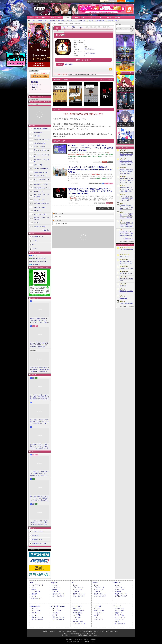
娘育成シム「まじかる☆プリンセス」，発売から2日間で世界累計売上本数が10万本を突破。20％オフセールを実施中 (126, 172)
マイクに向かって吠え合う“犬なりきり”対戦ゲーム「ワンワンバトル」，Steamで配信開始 (126, 181)
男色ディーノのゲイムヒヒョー (42, 151)
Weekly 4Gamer (38, 132)
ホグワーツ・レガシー (126, 274)
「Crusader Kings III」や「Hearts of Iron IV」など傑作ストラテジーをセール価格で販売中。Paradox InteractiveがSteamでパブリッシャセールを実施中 (126, 207)
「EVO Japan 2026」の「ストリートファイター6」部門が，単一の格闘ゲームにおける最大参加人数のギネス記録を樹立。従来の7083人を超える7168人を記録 (126, 163)
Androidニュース (43, 20)
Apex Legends (123, 298)
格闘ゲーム (119, 613)
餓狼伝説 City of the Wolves (126, 292)
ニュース (35, 85)
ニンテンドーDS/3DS (58, 606)
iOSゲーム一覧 (100, 20)
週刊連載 (34, 594)
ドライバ (35, 249)
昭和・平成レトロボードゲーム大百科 (42, 196)
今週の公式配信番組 (40, 143)
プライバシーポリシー (38, 531)
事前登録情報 (78, 613)
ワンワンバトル (124, 256)
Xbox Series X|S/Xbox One (39, 258)
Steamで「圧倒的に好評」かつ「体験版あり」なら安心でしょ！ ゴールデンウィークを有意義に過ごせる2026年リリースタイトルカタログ (40, 320)
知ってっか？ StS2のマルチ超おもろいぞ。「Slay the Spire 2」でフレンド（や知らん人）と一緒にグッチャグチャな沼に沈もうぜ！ (40, 422)
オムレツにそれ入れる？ (126, 303)
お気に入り (113, 1)
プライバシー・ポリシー (82, 639)
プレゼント (35, 241)
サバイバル (88, 53)
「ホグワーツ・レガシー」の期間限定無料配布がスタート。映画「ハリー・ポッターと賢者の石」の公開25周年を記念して (126, 198)
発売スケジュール (58, 594)
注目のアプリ (71, 20)
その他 (117, 622)
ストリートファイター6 (126, 269)
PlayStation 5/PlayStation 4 (39, 261)
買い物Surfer (38, 211)
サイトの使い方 (50, 1)
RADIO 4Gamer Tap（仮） (41, 172)
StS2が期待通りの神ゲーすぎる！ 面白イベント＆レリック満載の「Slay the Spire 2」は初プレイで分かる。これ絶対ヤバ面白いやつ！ (40, 446)
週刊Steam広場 (38, 165)
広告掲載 (93, 639)
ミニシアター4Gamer (40, 207)
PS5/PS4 (51, 17)
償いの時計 (69, 64)
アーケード (117, 606)
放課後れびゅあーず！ (40, 226)
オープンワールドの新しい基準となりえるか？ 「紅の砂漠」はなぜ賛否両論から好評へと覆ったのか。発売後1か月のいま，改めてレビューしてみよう (39, 397)
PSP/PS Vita (117, 583)
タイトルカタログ (58, 596)
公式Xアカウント (38, 1)
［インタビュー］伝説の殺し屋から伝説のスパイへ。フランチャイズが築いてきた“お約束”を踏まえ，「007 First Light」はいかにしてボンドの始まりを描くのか (39, 523)
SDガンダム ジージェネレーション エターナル (126, 262)
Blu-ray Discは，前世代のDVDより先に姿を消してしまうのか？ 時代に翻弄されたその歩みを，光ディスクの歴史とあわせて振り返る (39, 370)
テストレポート (99, 611)
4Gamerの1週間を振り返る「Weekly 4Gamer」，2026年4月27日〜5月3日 (126, 225)
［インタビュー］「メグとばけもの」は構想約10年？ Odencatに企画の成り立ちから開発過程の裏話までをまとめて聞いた (91, 170)
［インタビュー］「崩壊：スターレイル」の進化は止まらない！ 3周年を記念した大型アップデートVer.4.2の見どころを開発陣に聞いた (39, 474)
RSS (29, 1)
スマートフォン (77, 606)
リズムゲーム (119, 619)
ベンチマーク (99, 619)
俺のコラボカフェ (39, 191)
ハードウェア (92, 17)
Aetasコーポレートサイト (39, 543)
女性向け (76, 17)
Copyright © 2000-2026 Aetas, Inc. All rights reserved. (81, 642)
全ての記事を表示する (106, 208)
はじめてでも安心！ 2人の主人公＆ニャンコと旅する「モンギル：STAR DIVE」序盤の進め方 (39, 345)
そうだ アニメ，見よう (40, 176)
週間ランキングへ (129, 239)
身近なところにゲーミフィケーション (42, 219)
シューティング (120, 617)
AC (101, 17)
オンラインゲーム (37, 585)
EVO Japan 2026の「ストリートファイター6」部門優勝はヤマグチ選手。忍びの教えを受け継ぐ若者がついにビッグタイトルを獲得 (126, 154)
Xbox (43, 17)
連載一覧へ (47, 230)
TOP (31, 17)
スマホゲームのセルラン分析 (42, 156)
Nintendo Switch (36, 264)
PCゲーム (35, 255)
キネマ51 (37, 223)
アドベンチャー (90, 49)
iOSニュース (32, 20)
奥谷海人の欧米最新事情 (41, 129)
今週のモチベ (38, 136)
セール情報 (61, 20)
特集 (34, 87)
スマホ (67, 18)
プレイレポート (78, 587)
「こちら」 (91, 633)
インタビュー (81, 20)
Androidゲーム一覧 (112, 20)
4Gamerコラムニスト (40, 200)
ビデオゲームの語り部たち (42, 203)
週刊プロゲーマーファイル (42, 139)
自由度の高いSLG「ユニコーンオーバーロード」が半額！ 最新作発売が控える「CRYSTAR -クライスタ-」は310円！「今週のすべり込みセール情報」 (126, 189)
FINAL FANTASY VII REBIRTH (126, 280)
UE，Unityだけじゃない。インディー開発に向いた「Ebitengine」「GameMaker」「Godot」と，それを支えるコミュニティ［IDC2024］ (91, 148)
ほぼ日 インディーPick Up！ (42, 169)
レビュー (35, 89)
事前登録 (53, 20)
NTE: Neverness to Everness (127, 250)
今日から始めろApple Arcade (42, 188)
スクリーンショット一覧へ (106, 79)
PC (37, 17)
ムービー (90, 20)
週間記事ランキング (38, 237)
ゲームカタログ (120, 624)
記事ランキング (37, 598)
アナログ (108, 17)
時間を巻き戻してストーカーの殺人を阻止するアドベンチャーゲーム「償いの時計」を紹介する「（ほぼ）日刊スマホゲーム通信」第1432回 (90, 191)
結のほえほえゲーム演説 (41, 184)
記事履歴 (121, 1)
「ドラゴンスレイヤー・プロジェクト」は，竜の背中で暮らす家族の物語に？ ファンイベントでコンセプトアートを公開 (126, 234)
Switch (59, 17)
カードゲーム (119, 615)
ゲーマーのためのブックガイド (42, 180)
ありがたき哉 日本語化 (40, 214)
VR (83, 17)
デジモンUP (123, 286)
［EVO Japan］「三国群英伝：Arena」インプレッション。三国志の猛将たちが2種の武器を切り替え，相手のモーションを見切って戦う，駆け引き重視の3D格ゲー (126, 216)
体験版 (34, 589)
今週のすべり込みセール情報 (42, 161)
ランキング (130, 1)
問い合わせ (60, 1)
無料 (94, 53)
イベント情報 (119, 611)
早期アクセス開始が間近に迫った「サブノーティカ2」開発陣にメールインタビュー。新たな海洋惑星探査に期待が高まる (39, 498)
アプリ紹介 (77, 617)
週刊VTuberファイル (40, 147)
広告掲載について (37, 539)
